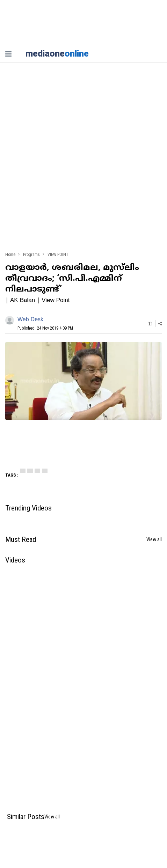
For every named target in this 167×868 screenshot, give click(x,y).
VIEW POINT (58, 255)
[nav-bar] (8, 54)
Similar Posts (26, 817)
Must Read (21, 539)
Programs (31, 255)
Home (10, 255)
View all (154, 539)
